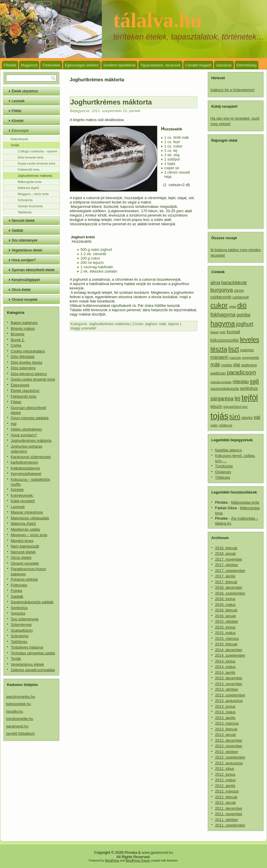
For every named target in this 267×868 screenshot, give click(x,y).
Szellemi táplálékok (119, 65)
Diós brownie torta (31, 157)
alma (215, 283)
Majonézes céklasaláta (30, 518)
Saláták (17, 230)
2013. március (227, 723)
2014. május (225, 667)
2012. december (229, 740)
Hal (14, 424)
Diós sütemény (23, 368)
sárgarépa (222, 399)
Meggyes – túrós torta (33, 194)
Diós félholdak (23, 357)
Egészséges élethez (82, 65)
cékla (233, 307)
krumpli (233, 332)
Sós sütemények (25, 240)
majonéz (247, 350)
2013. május (225, 712)
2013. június (225, 706)
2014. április (225, 672)
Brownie (18, 334)
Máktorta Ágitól (28, 188)
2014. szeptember (230, 655)
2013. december (229, 678)
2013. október (227, 689)
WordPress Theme (138, 861)
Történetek (51, 65)
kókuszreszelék (224, 340)
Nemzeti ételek (23, 221)
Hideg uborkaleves (26, 429)
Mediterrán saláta (25, 529)
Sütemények (19, 139)
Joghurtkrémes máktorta (35, 176)
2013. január (225, 735)
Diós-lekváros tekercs (29, 374)
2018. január (225, 553)
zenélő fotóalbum (20, 733)
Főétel (16, 111)
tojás (219, 416)
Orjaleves (223, 472)
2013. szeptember (230, 695)
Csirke (16, 345)
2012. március (227, 791)
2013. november (229, 684)
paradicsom (241, 372)
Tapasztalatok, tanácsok (160, 65)
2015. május (225, 633)
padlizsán (218, 373)
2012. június (225, 774)
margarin (219, 357)
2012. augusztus (229, 763)
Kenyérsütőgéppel (26, 280)
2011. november (229, 814)
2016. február (226, 610)
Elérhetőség (247, 65)
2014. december (229, 650)
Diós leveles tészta (26, 362)
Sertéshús (19, 608)
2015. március (227, 639)
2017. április (225, 576)
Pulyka (16, 591)
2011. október (227, 820)
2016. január (225, 616)
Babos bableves (24, 323)
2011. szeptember (230, 825)
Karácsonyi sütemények (31, 457)
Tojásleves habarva (27, 647)
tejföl (250, 398)
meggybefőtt (251, 358)
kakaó (214, 332)
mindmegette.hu (20, 719)
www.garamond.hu (157, 852)
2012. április (225, 786)
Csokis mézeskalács (28, 351)
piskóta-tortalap (221, 382)
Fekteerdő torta (29, 170)
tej (237, 398)
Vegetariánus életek (27, 250)
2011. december (229, 808)
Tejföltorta (25, 212)
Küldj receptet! (23, 501)
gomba (243, 315)
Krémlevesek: (22, 495)
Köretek (18, 121)
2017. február (226, 582)
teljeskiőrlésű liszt (236, 407)
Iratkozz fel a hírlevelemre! (232, 90)
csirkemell (241, 297)
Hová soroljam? (24, 260)
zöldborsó (225, 425)
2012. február (226, 797)
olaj (237, 365)
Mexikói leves (22, 541)
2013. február (226, 729)
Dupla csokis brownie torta (36, 163)
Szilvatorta (25, 200)
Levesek (18, 101)
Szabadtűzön (22, 630)
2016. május (225, 605)
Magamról (29, 65)
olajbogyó (249, 365)
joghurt (151, 324)
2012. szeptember (230, 757)
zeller (214, 425)
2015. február (226, 644)
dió (242, 305)
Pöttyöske (19, 585)
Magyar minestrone (27, 512)
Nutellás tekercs (228, 450)
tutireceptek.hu (18, 704)
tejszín (174, 324)
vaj (257, 417)
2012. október (227, 752)
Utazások (224, 65)
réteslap (241, 382)
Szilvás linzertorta (30, 206)
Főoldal (10, 65)
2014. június (225, 661)
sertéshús (249, 388)
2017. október (227, 565)
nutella (227, 365)
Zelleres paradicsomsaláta (33, 670)
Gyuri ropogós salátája (30, 418)
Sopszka (18, 613)
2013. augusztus (229, 701)
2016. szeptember (230, 593)
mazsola (235, 358)
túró (235, 417)
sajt (254, 381)
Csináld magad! (198, 65)
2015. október (227, 621)
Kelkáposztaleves (25, 468)
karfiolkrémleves (24, 462)
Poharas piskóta (24, 579)
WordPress (112, 861)
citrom (239, 291)
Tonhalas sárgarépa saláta (33, 653)
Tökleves (223, 477)
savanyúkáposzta (225, 389)
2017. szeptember (230, 571)
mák (163, 324)
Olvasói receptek (25, 300)
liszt (233, 349)
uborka (247, 418)
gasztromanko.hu (21, 697)
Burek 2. (18, 340)
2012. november (229, 746)
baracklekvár (234, 283)
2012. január (225, 803)
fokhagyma (223, 315)
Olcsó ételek (21, 290)
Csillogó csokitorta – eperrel (37, 151)
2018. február (226, 548)
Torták (15, 145)
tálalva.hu (158, 20)
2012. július (225, 769)
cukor (219, 305)
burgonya (222, 290)
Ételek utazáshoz (25, 91)
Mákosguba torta (30, 182)
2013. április (225, 718)
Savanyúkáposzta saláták (32, 602)
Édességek (20, 131)
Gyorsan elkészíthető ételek (33, 270)
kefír (223, 332)
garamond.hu (17, 726)
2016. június (225, 599)
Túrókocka (224, 466)
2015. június (225, 627)
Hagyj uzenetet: (84, 328)
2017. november (229, 559)
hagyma (223, 324)
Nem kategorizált (25, 546)
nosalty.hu (15, 711)
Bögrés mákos (23, 328)
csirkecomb (221, 297)
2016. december (229, 587)
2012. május (225, 780)
